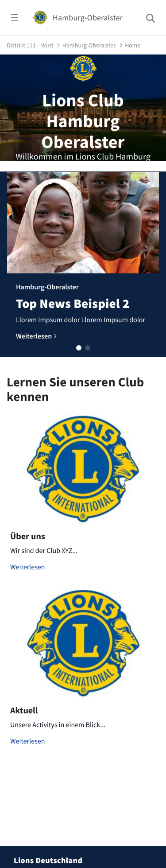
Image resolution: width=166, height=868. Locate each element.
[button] (79, 348)
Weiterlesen (28, 567)
